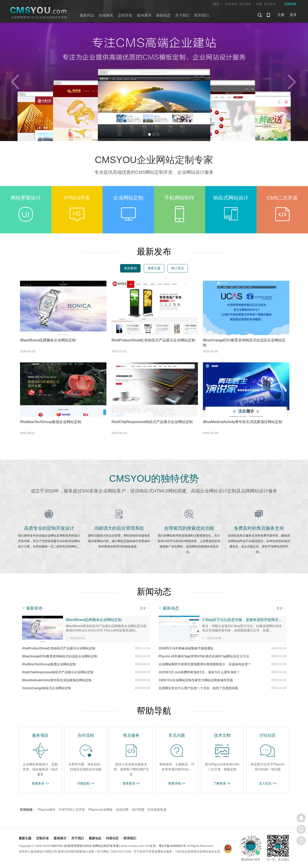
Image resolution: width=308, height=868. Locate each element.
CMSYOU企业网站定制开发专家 (39, 13)
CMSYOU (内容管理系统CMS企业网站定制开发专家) (85, 846)
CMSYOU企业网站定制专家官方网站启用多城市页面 (196, 680)
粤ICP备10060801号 (172, 846)
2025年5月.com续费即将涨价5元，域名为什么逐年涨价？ (199, 672)
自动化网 (122, 810)
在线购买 (106, 15)
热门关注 (178, 268)
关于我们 (182, 15)
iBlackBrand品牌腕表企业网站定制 (48, 340)
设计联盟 (138, 810)
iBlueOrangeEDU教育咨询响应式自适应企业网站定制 (60, 656)
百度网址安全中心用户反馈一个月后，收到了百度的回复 (198, 688)
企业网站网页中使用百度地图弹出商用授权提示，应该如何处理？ (205, 664)
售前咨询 (231, 4)
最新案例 (130, 268)
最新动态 (163, 15)
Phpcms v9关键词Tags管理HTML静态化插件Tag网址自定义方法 (204, 656)
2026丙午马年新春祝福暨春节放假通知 (186, 648)
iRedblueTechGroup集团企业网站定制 (51, 422)
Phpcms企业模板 (100, 810)
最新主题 (25, 838)
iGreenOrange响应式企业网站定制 (47, 688)
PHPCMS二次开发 (72, 810)
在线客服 (301, 818)
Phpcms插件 (47, 810)
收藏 (259, 4)
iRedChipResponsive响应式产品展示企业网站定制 (152, 422)
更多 (143, 608)
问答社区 (112, 838)
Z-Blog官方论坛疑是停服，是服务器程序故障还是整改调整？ (251, 620)
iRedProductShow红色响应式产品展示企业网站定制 (153, 340)
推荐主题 (154, 268)
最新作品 (87, 15)
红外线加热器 (157, 810)
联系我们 (202, 15)
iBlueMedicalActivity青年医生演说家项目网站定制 (243, 422)
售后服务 (245, 4)
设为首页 (270, 4)
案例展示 (144, 15)
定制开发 (125, 15)
